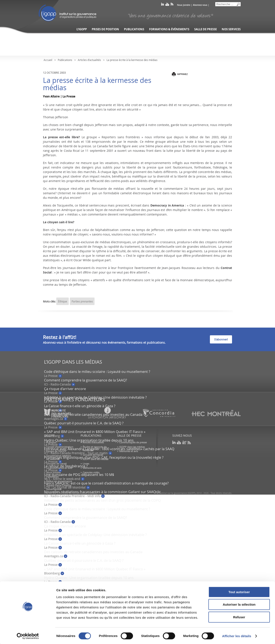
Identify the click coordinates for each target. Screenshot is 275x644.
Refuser (239, 617)
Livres (86, 464)
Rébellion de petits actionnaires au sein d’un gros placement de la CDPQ (102, 500)
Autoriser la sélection (239, 604)
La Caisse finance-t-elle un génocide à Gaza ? (80, 406)
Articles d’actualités (89, 60)
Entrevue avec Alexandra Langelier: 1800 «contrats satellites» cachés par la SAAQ (109, 449)
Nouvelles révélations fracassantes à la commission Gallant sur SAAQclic (102, 492)
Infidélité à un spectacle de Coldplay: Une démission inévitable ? (95, 397)
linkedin (163, 5)
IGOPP (67, 13)
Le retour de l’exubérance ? (66, 466)
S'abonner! (221, 339)
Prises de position (105, 29)
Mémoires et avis (92, 468)
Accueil (48, 60)
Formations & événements (169, 29)
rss (172, 5)
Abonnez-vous (200, 5)
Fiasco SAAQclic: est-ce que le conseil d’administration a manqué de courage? (106, 483)
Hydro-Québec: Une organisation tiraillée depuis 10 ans (89, 440)
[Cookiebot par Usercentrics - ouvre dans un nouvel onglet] (28, 636)
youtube (167, 5)
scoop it (184, 443)
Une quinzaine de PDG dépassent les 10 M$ (79, 475)
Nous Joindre (184, 5)
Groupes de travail (56, 464)
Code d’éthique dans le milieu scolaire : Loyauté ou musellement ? (97, 372)
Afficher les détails (237, 636)
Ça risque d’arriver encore (65, 389)
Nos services (231, 29)
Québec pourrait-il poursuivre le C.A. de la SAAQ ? (84, 423)
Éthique (63, 301)
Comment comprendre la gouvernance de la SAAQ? (86, 380)
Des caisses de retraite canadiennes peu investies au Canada (93, 552)
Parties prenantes (82, 301)
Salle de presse (205, 29)
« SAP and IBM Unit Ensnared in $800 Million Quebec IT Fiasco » (95, 432)
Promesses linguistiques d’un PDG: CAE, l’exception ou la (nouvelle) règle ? (104, 457)
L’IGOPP (82, 29)
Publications (134, 29)
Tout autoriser (239, 592)
